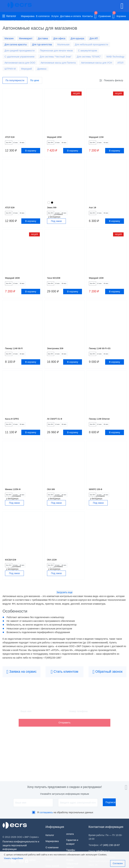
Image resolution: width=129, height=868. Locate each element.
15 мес (22, 144)
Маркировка (28, 16)
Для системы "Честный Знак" (56, 57)
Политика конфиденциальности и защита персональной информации (21, 845)
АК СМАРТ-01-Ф (57, 429)
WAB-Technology (115, 57)
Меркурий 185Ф (57, 138)
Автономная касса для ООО (20, 63)
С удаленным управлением (19, 57)
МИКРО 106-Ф (98, 501)
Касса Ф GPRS (14, 429)
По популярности (15, 81)
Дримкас (42, 69)
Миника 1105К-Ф (15, 501)
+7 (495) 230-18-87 (110, 845)
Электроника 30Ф (58, 356)
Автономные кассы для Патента (58, 63)
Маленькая (63, 44)
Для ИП (94, 38)
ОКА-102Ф (53, 574)
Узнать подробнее (13, 858)
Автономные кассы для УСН (96, 63)
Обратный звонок (107, 688)
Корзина (119, 16)
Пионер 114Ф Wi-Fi (17, 356)
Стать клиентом (64, 688)
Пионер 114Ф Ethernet (103, 429)
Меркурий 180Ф (15, 283)
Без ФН (11, 144)
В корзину (31, 153)
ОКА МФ (52, 501)
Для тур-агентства (42, 44)
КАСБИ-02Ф (12, 574)
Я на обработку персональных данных (65, 812)
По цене (35, 81)
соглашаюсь (46, 812)
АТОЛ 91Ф (11, 138)
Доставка (43, 38)
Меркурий (26, 69)
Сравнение (103, 16)
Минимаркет (26, 38)
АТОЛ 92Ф (11, 211)
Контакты (88, 16)
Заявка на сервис (22, 688)
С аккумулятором (88, 51)
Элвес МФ (53, 211)
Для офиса (59, 38)
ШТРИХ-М (10, 69)
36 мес (33, 144)
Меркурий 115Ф (99, 138)
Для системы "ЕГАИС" (89, 57)
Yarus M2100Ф (56, 283)
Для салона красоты (16, 44)
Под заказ (56, 225)
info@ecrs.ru (103, 851)
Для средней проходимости (20, 51)
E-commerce (43, 16)
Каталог (9, 16)
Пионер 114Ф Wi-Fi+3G (103, 356)
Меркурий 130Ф (99, 283)
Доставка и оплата (70, 16)
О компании (52, 847)
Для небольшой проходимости (91, 44)
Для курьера (77, 38)
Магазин (9, 38)
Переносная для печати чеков (56, 51)
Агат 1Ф (94, 211)
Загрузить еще (65, 608)
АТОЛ (120, 63)
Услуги (55, 16)
